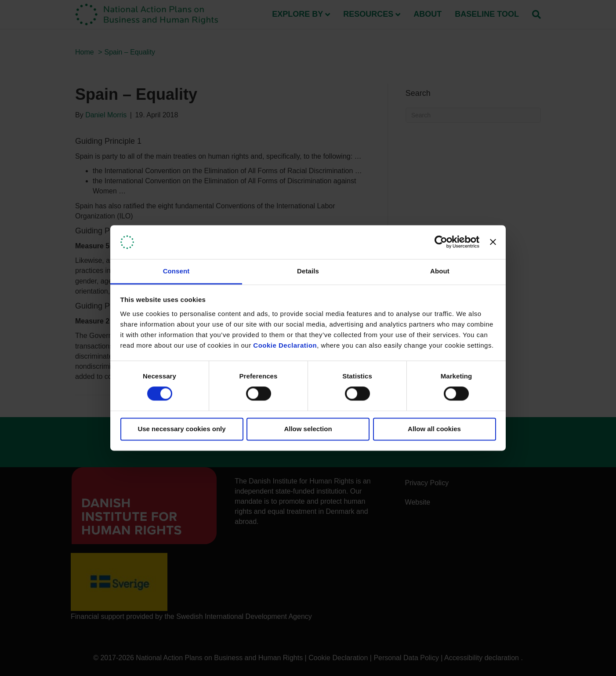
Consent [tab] (176, 271)
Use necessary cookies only (181, 429)
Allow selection (308, 429)
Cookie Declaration (285, 345)
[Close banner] (493, 242)
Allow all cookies (434, 429)
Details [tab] (308, 271)
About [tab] (440, 271)
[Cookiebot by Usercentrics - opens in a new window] (441, 242)
